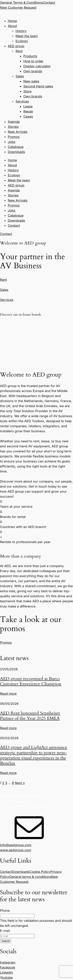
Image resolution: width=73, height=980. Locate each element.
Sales (20, 76)
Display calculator (37, 66)
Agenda (14, 122)
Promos (14, 137)
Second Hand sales (38, 86)
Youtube (6, 977)
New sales (31, 81)
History (21, 31)
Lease (28, 106)
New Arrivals (18, 132)
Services (22, 101)
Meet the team (27, 36)
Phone (5, 911)
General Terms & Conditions (22, 3)
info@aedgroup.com (16, 845)
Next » (20, 783)
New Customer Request (18, 8)
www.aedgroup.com (16, 850)
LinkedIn (7, 972)
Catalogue (16, 147)
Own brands (33, 71)
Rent (19, 51)
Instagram (8, 962)
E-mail (5, 931)
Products (30, 56)
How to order (33, 61)
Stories (13, 127)
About (12, 26)
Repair (28, 111)
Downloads (16, 152)
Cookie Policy (40, 872)
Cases (28, 116)
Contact (49, 3)
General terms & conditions (30, 877)
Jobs (12, 142)
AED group (16, 46)
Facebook (8, 967)
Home (12, 21)
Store (27, 91)
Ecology (22, 41)
